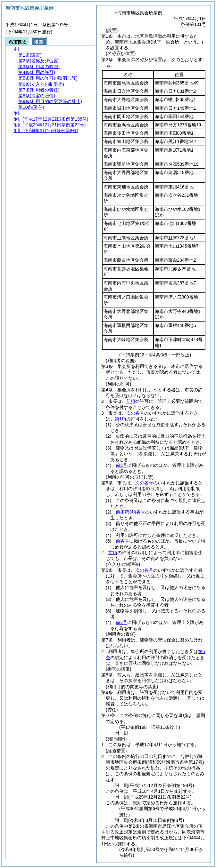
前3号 (121, 465)
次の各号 (135, 413)
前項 (131, 401)
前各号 (122, 541)
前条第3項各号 (130, 512)
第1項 (120, 419)
